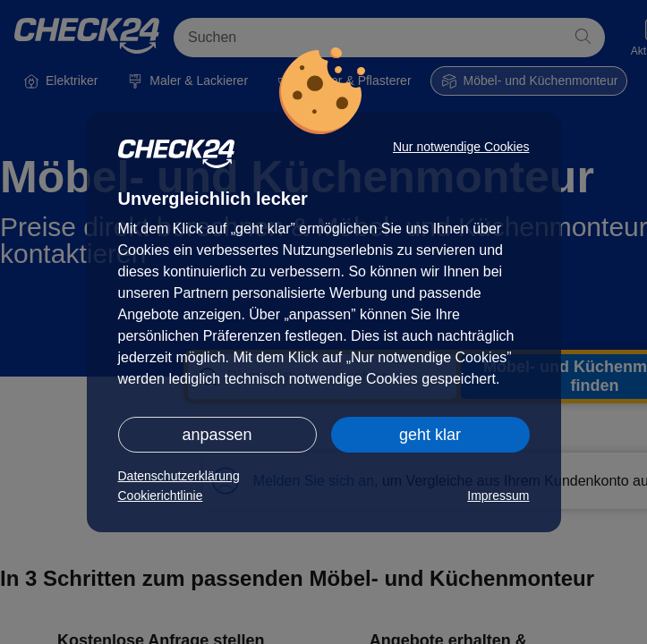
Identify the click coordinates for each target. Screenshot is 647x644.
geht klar (430, 435)
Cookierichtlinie (161, 496)
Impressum (498, 496)
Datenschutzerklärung (179, 476)
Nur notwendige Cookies (461, 147)
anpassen (217, 435)
